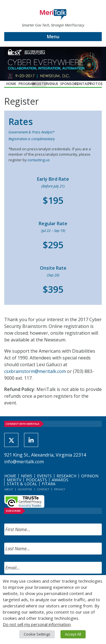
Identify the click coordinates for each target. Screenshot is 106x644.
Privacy (60, 489)
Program (25, 84)
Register (39, 84)
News (27, 476)
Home (11, 84)
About (9, 489)
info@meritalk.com (24, 462)
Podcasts (36, 480)
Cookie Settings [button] (37, 634)
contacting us (39, 160)
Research (66, 476)
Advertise (25, 489)
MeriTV (14, 480)
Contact (81, 84)
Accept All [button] (73, 634)
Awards (60, 480)
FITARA (49, 484)
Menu (53, 37)
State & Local (22, 484)
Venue (53, 84)
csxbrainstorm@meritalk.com (35, 371)
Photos (95, 84)
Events (44, 476)
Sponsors (67, 84)
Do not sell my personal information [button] (37, 624)
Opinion (90, 476)
